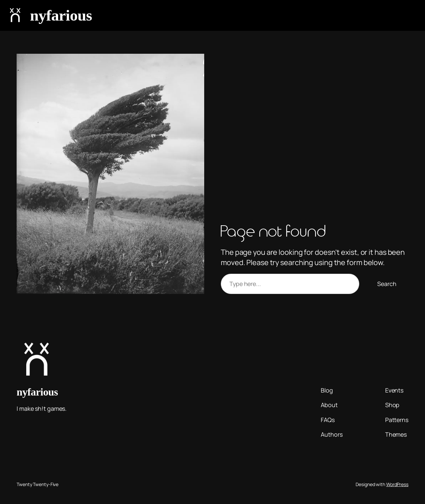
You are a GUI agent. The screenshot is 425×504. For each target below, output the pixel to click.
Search (387, 284)
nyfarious (61, 15)
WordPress (397, 484)
